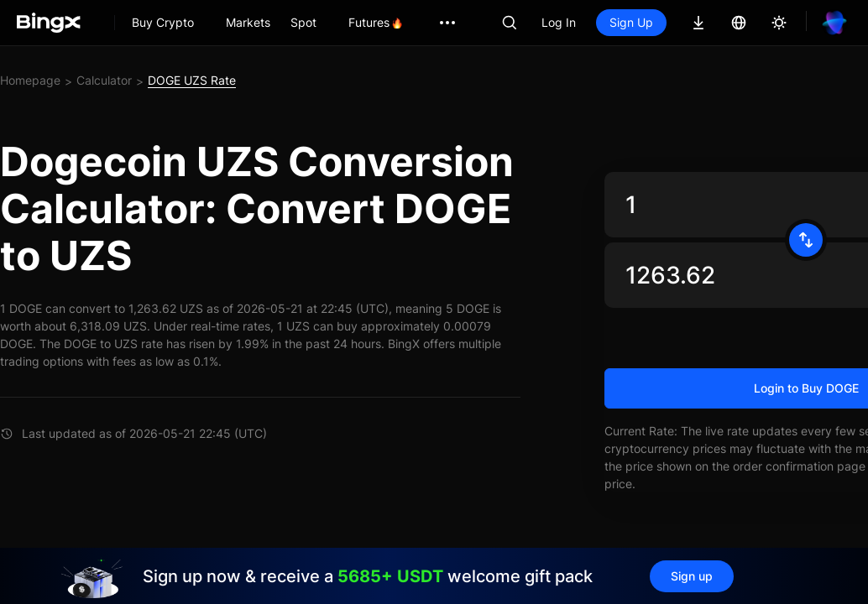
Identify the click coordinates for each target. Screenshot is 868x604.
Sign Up (631, 22)
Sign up (692, 576)
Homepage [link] (30, 80)
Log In (559, 22)
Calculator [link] (104, 80)
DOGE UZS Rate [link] (192, 80)
